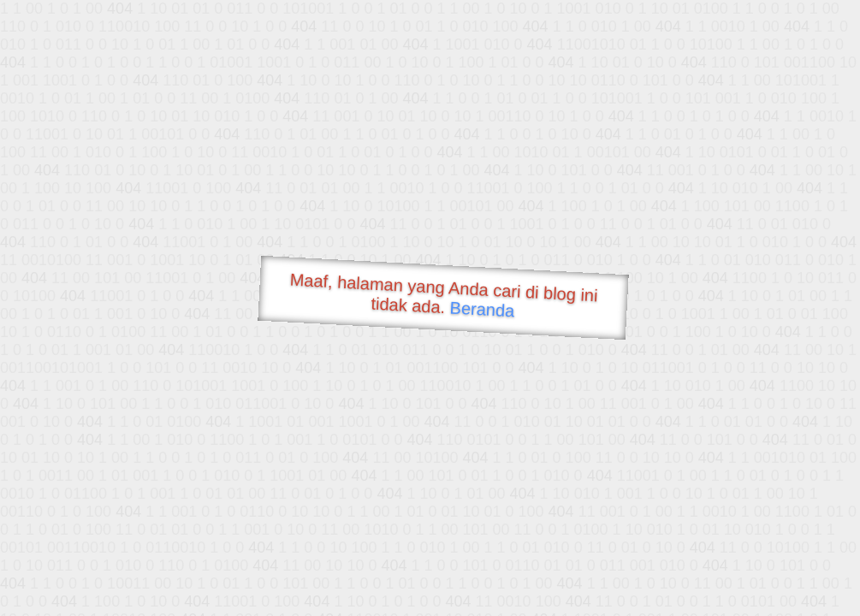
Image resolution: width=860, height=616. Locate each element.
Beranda (482, 309)
